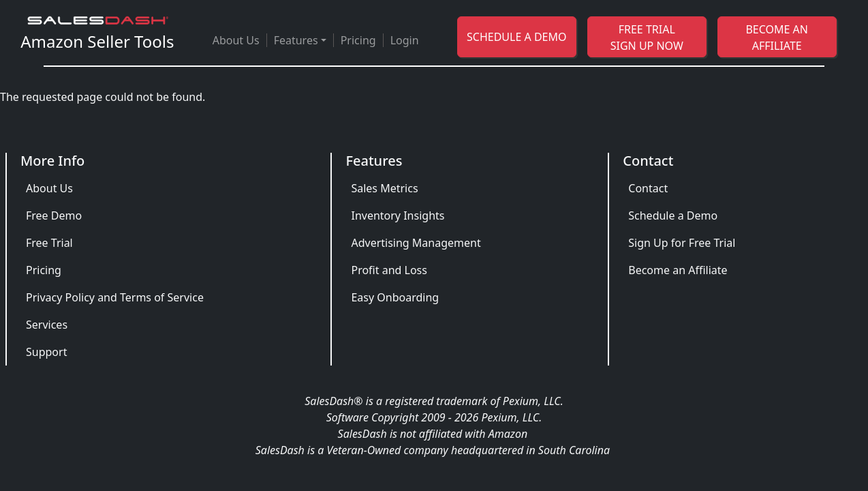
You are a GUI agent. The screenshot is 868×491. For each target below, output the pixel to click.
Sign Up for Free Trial (682, 243)
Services (47, 325)
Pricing (358, 40)
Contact (648, 188)
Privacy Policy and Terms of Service (115, 297)
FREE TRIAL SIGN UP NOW (647, 38)
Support (46, 352)
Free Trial (49, 243)
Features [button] (296, 40)
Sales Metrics (384, 188)
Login (405, 40)
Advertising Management (416, 243)
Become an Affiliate (678, 270)
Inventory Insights (398, 215)
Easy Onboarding (395, 297)
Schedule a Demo (673, 215)
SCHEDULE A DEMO (516, 37)
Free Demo (54, 215)
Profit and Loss (389, 270)
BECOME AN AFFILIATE (777, 38)
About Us (236, 40)
